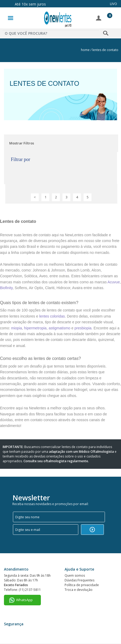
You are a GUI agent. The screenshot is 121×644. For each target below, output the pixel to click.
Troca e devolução (79, 590)
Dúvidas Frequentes (79, 580)
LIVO (113, 4)
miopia (16, 328)
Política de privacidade (82, 585)
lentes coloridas (52, 316)
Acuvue (114, 282)
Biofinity (6, 288)
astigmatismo (59, 328)
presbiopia (83, 328)
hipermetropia (35, 328)
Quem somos (75, 575)
